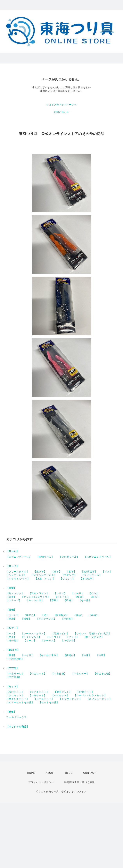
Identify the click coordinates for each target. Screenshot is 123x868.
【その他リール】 (69, 557)
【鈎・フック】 (15, 593)
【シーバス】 (49, 641)
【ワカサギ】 (67, 579)
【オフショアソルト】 (44, 575)
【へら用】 (27, 655)
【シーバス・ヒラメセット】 (90, 695)
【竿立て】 (30, 615)
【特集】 (11, 712)
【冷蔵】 (101, 655)
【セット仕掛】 (35, 600)
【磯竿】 (56, 572)
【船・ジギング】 (94, 637)
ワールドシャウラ (16, 717)
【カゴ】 (11, 597)
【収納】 (69, 600)
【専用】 (54, 600)
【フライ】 (73, 637)
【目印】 (95, 597)
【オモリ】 (78, 593)
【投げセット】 (15, 692)
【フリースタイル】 (18, 572)
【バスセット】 (60, 695)
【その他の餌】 (15, 659)
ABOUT (50, 773)
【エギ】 (11, 637)
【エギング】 (69, 575)
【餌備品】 (70, 655)
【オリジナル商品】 (18, 727)
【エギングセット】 (18, 699)
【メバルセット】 (44, 699)
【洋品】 (78, 615)
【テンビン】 (62, 597)
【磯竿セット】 (63, 692)
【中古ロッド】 (38, 674)
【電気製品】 (61, 615)
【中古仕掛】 (59, 674)
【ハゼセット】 (38, 695)
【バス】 (107, 572)
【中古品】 (13, 668)
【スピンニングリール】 (98, 557)
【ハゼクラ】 (69, 641)
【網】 (45, 615)
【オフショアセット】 (99, 699)
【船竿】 (71, 572)
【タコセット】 (15, 695)
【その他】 (85, 600)
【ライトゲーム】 (92, 575)
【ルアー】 (13, 628)
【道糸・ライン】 (39, 593)
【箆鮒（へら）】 (45, 579)
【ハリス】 (60, 593)
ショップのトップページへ (61, 105)
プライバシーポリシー (41, 782)
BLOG (69, 773)
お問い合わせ (61, 112)
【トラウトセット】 (70, 699)
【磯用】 (11, 655)
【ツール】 (13, 615)
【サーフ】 (30, 641)
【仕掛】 (11, 588)
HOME (31, 773)
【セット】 (13, 686)
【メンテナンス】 (46, 619)
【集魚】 (80, 597)
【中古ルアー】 (80, 674)
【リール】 (13, 551)
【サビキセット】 (39, 692)
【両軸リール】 (45, 557)
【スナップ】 (14, 600)
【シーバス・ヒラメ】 (34, 634)
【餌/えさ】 (13, 650)
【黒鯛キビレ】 (60, 634)
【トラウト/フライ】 (18, 579)
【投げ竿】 (40, 572)
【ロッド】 (13, 566)
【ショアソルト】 (16, 575)
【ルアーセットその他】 (20, 702)
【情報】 (26, 619)
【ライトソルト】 (31, 637)
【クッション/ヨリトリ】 (35, 597)
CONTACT (89, 773)
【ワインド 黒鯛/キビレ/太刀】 (92, 634)
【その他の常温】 (49, 655)
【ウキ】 (94, 593)
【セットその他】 (49, 702)
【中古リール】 (15, 674)
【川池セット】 (85, 692)
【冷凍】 (86, 655)
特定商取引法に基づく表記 (79, 782)
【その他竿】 (87, 579)
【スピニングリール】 (19, 557)
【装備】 (11, 610)
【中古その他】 (103, 674)
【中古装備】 (14, 677)
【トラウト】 (54, 637)
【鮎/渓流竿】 (89, 572)
